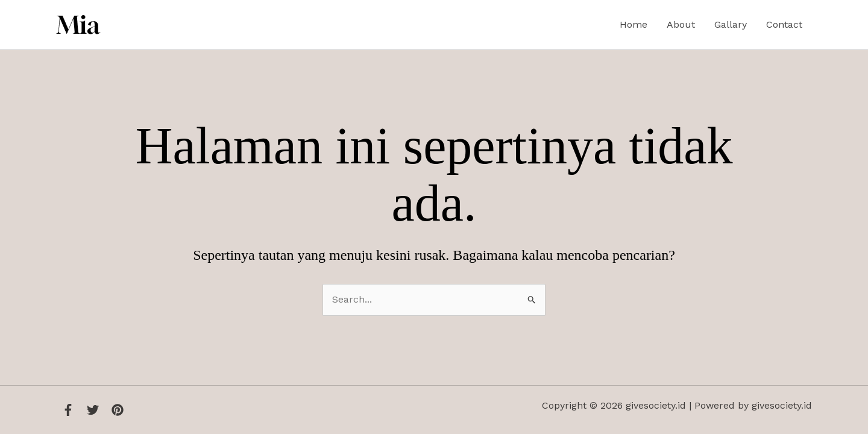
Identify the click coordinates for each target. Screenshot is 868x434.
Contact (784, 24)
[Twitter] (93, 410)
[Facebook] (68, 410)
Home (634, 24)
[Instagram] (118, 410)
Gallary (731, 24)
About (681, 24)
